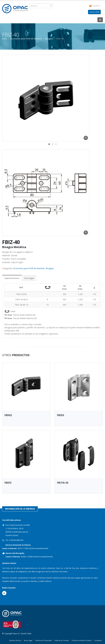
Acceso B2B (94, 12)
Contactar (98, 640)
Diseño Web (26, 634)
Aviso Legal (28, 640)
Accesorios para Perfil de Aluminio (26, 39)
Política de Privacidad (43, 640)
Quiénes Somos (15, 640)
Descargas (29, 278)
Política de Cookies (62, 640)
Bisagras (49, 39)
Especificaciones (12, 278)
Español (95, 6)
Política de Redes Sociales (82, 640)
